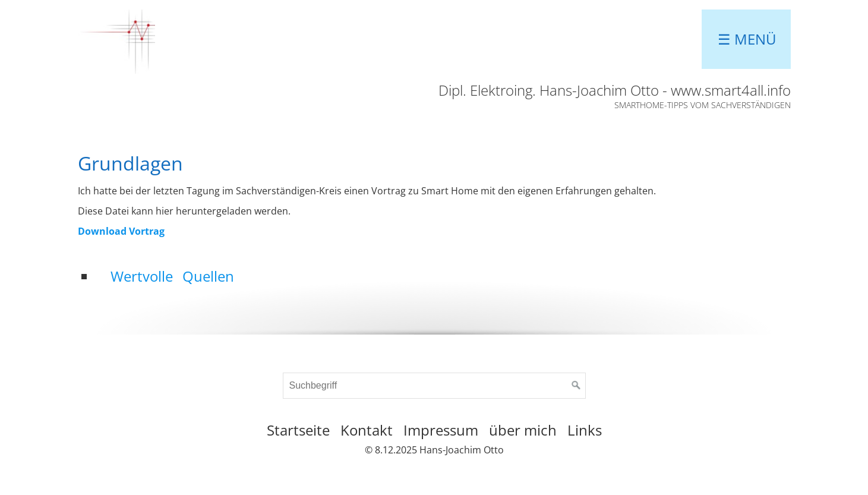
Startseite (298, 430)
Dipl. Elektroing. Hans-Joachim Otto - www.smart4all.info (615, 90)
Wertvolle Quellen (172, 276)
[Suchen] (576, 386)
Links (585, 430)
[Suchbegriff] (434, 386)
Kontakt (367, 430)
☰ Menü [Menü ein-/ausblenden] (747, 39)
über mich (523, 430)
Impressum (441, 430)
